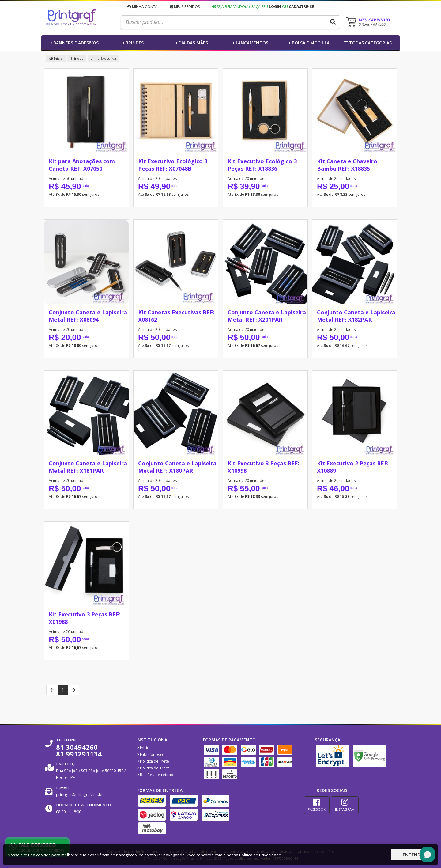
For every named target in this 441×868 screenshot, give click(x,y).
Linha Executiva (103, 58)
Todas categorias (367, 43)
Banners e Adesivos (74, 43)
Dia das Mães (191, 43)
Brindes (132, 43)
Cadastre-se (301, 7)
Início (56, 58)
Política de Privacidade (260, 855)
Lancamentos (250, 43)
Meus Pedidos (185, 7)
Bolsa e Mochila (309, 43)
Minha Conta (143, 7)
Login (275, 7)
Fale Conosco (151, 754)
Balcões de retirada (156, 775)
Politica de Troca (153, 768)
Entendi (412, 855)
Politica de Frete (153, 761)
